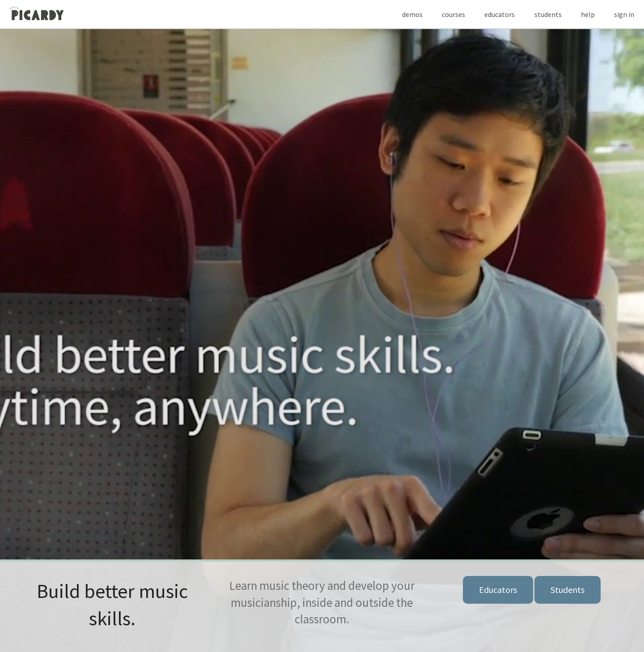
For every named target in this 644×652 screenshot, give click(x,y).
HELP (588, 14)
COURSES (453, 14)
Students (568, 590)
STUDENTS (548, 14)
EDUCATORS (500, 14)
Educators (498, 590)
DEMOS (412, 14)
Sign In (624, 14)
